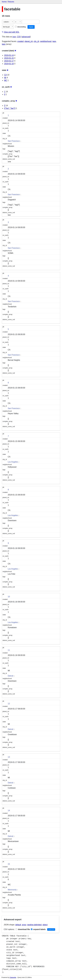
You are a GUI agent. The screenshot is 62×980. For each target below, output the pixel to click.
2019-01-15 (9, 58)
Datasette (13, 977)
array (24, 925)
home (4, 2)
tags (54, 41)
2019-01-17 (9, 61)
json (14, 37)
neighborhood (46, 41)
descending (20, 27)
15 (9, 864)
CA (5, 75)
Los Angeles (13, 462)
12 (9, 704)
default (18, 925)
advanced (26, 37)
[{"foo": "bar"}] (10, 108)
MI (5, 78)
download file (23, 929)
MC (6, 80)
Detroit (11, 676)
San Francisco (14, 141)
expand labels (38, 929)
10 (9, 597)
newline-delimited (34, 925)
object (45, 925)
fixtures (11, 2)
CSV (19, 37)
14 (9, 811)
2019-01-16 (9, 64)
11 (9, 650)
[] (5, 106)
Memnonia (12, 890)
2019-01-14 (9, 55)
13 (9, 757)
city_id (36, 41)
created (20, 41)
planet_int (29, 41)
